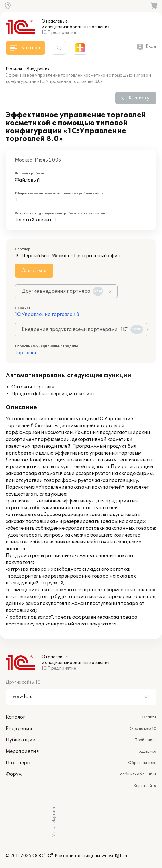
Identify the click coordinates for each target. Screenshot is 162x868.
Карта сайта (145, 786)
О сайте (149, 717)
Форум (14, 774)
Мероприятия (22, 751)
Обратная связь (142, 763)
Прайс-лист (145, 740)
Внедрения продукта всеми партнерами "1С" (83, 329)
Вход (151, 47)
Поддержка (146, 751)
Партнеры (18, 763)
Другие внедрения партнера (62, 291)
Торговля (25, 353)
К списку (139, 98)
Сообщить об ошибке (137, 774)
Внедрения (38, 69)
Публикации (21, 740)
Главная (14, 69)
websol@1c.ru (115, 856)
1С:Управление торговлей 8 (47, 315)
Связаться (34, 271)
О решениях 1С (143, 729)
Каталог (15, 717)
